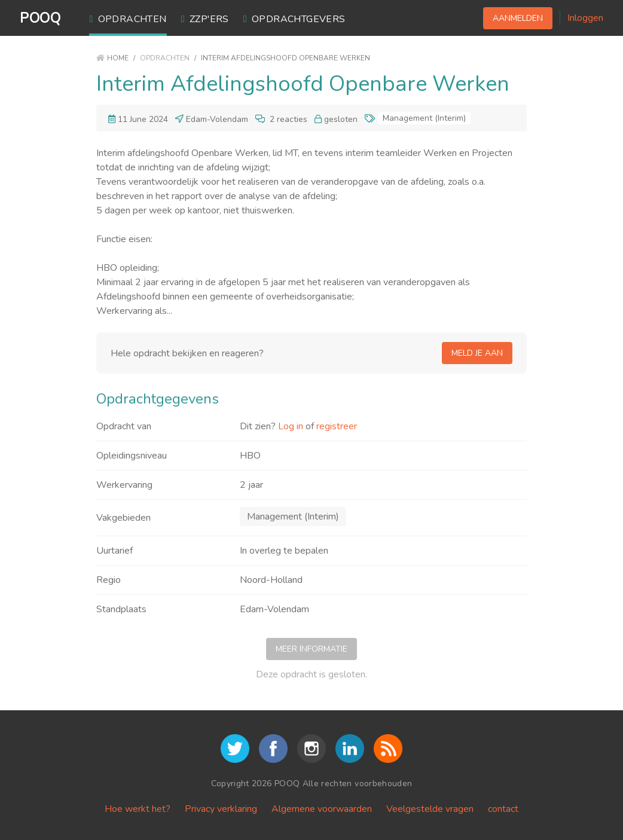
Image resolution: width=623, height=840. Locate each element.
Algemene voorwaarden (322, 809)
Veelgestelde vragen (430, 809)
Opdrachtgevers (294, 19)
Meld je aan (477, 353)
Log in (291, 426)
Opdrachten (128, 19)
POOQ (40, 18)
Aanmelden (518, 18)
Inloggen (585, 18)
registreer (337, 426)
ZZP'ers (205, 19)
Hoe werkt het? (138, 809)
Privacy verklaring (221, 809)
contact (503, 809)
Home (112, 58)
